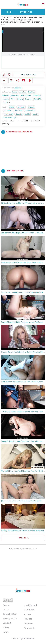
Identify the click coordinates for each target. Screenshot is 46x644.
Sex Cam (28, 99)
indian (12, 107)
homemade (30, 111)
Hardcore (15, 95)
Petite (13, 99)
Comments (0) (24, 80)
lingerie (19, 114)
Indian (15, 92)
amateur (21, 107)
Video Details (11, 80)
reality (36, 114)
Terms (6, 605)
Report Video (30, 80)
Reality (20, 99)
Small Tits (38, 99)
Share (17, 80)
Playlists (28, 619)
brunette (8, 111)
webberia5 (18, 88)
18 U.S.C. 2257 (10, 614)
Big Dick (32, 92)
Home (8, 12)
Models (27, 614)
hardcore (18, 111)
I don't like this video (10, 75)
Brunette (6, 95)
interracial (9, 114)
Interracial (37, 95)
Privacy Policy (10, 618)
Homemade (26, 95)
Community (30, 628)
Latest (6, 632)
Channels (28, 624)
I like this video (4, 75)
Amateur (23, 92)
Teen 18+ (6, 103)
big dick (31, 107)
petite (27, 114)
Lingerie (6, 99)
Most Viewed (30, 605)
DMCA (6, 610)
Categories (26, 12)
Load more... (23, 538)
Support (7, 623)
